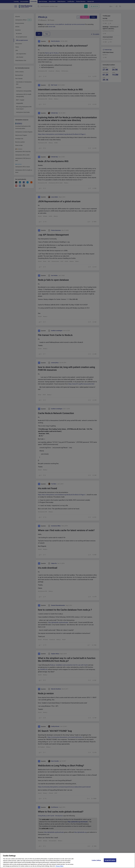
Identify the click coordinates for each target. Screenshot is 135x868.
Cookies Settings (96, 862)
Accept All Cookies (110, 862)
